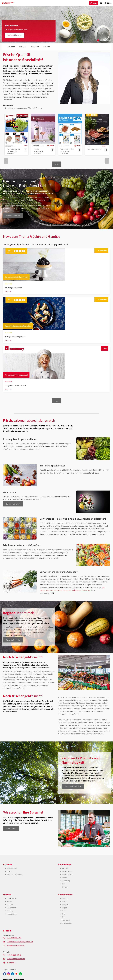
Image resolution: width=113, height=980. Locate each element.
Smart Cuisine (67, 928)
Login (95, 3)
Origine (64, 912)
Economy (65, 902)
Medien (65, 881)
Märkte (9, 905)
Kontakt (65, 890)
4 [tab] (107, 40)
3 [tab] (104, 40)
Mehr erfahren (13, 35)
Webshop (10, 915)
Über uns (65, 871)
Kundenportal (12, 912)
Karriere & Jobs (67, 874)
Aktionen (10, 909)
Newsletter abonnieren (15, 877)
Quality (64, 905)
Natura (64, 915)
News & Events (12, 871)
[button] (17, 246)
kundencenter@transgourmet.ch (20, 947)
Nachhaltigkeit (67, 877)
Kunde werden (12, 902)
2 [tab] (101, 40)
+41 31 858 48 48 (14, 960)
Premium (65, 909)
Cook (64, 922)
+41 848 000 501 (14, 943)
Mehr (56, 166)
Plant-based (66, 925)
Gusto (64, 887)
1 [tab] (98, 40)
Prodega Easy (12, 918)
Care (63, 918)
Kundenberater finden (16, 951)
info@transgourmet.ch (16, 964)
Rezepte (10, 874)
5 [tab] (110, 40)
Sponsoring (66, 884)
